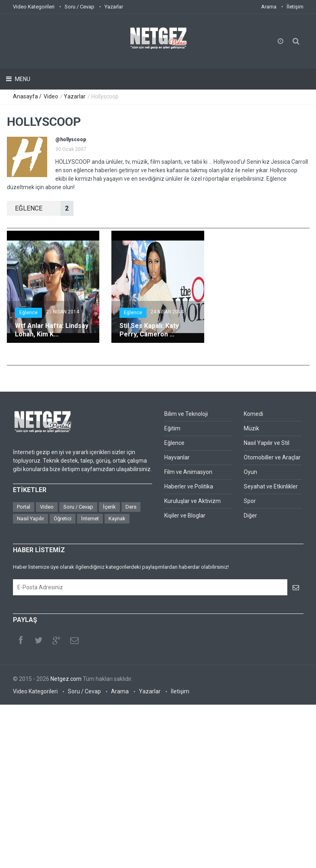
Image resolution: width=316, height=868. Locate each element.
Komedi (253, 414)
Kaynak (117, 519)
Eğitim (172, 428)
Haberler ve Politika (189, 486)
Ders (131, 507)
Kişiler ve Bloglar (185, 515)
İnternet (90, 519)
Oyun (250, 472)
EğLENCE (44, 208)
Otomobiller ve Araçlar (272, 457)
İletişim (295, 7)
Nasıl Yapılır (30, 519)
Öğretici (63, 519)
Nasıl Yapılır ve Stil (267, 443)
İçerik (109, 507)
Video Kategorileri (34, 7)
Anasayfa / (28, 96)
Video (51, 96)
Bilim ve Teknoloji (186, 414)
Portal (24, 507)
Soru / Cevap (80, 7)
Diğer (250, 515)
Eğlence (28, 313)
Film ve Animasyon (188, 472)
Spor (250, 501)
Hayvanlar (177, 457)
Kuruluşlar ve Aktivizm (193, 501)
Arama (269, 7)
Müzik (251, 428)
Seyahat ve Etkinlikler (271, 486)
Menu (22, 79)
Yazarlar (114, 7)
